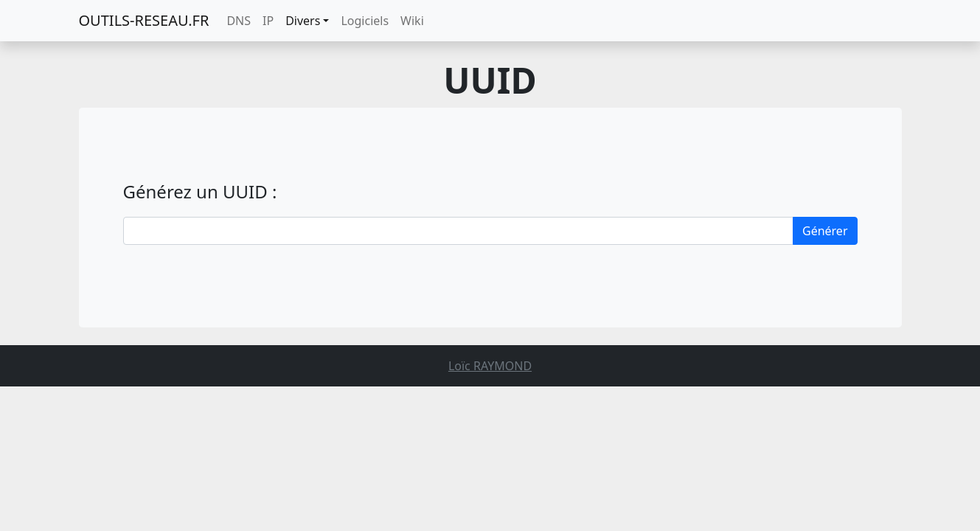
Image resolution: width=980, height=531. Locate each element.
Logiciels (365, 21)
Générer (825, 231)
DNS (239, 21)
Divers (303, 21)
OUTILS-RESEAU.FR (144, 20)
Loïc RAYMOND (490, 366)
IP (268, 21)
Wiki (412, 21)
